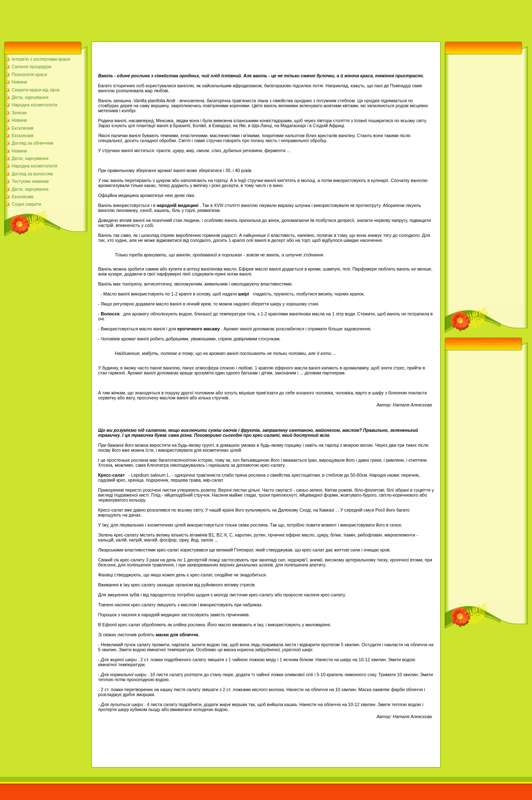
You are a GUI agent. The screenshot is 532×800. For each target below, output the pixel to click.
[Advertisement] (151, 19)
